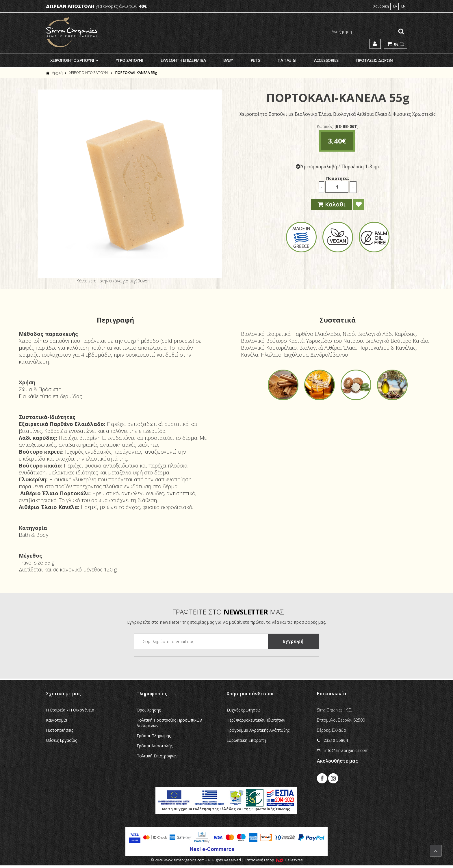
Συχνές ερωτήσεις (243, 710)
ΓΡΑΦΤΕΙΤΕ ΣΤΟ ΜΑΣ (228, 612)
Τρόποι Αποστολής (154, 746)
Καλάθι (332, 204)
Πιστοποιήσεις (60, 730)
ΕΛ (395, 6)
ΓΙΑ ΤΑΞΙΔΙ (287, 60)
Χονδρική (381, 6)
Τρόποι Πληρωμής (154, 736)
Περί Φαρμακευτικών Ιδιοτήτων (256, 720)
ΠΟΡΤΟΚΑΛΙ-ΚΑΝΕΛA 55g (136, 73)
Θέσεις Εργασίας (61, 740)
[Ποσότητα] (337, 187)
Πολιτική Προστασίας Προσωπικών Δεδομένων (169, 723)
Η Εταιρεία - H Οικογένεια (70, 710)
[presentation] (178, 660)
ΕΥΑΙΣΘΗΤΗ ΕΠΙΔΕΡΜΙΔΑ (183, 60)
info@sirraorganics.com (343, 750)
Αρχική (54, 73)
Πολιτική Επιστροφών (157, 756)
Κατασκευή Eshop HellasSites (274, 860)
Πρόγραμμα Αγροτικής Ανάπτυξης (258, 730)
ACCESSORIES (326, 60)
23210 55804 (332, 740)
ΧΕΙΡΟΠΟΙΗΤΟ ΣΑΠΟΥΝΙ (74, 60)
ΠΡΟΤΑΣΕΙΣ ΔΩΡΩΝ (375, 60)
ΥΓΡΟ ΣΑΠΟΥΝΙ (129, 60)
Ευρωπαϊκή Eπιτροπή (246, 740)
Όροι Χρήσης (148, 710)
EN (403, 6)
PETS (255, 60)
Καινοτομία (56, 720)
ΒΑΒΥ (228, 60)
